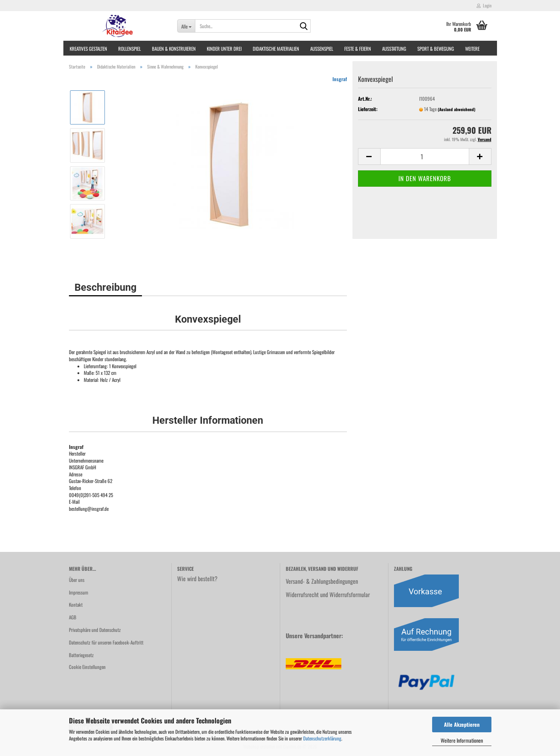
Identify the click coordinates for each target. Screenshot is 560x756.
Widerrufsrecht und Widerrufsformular (328, 595)
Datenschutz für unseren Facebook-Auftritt (106, 642)
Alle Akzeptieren (462, 724)
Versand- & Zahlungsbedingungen (322, 581)
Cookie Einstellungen (87, 667)
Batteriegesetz (81, 655)
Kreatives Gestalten (88, 49)
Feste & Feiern (358, 49)
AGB (73, 617)
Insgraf (340, 79)
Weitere (472, 49)
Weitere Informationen (462, 740)
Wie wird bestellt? (197, 579)
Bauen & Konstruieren (174, 49)
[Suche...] (186, 26)
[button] (369, 156)
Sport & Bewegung (436, 49)
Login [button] (484, 5)
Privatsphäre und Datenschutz (95, 630)
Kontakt (76, 605)
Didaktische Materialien (276, 49)
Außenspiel (322, 49)
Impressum (79, 592)
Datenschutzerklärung (322, 738)
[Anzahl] (425, 156)
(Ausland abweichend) (457, 109)
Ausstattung (394, 49)
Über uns (77, 580)
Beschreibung (105, 287)
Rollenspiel (130, 49)
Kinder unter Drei (224, 49)
